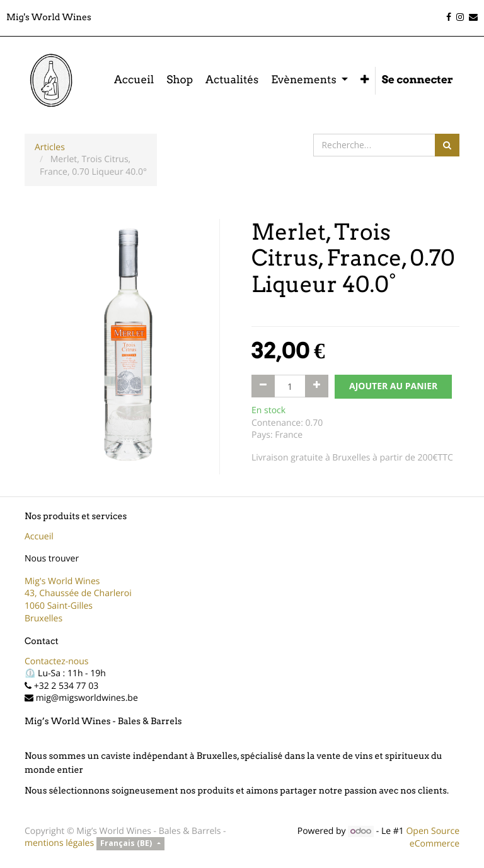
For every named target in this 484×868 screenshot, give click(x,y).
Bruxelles (43, 619)
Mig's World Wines (62, 581)
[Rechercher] (447, 145)
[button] (365, 81)
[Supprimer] (263, 386)
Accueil (39, 537)
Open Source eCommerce (433, 837)
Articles (50, 147)
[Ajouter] (317, 386)
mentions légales (59, 843)
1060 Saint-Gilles (59, 606)
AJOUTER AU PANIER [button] (393, 386)
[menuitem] (134, 81)
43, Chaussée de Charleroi (78, 593)
